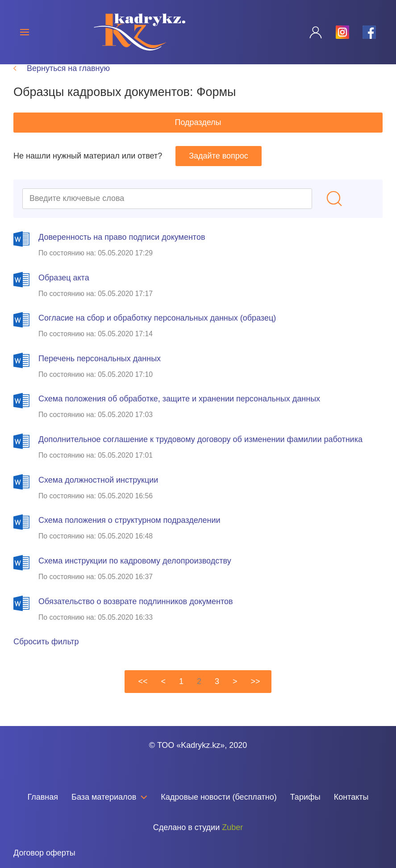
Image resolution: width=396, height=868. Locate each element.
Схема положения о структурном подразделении (129, 535)
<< (143, 697)
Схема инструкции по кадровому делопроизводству (135, 576)
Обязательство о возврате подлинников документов (136, 617)
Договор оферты (44, 853)
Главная (43, 797)
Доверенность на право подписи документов (122, 252)
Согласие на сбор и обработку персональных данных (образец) (157, 333)
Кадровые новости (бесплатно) (219, 797)
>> (256, 697)
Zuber (232, 827)
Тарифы (305, 797)
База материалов (109, 797)
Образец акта (64, 293)
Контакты (351, 797)
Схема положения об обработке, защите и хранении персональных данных (179, 414)
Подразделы (198, 138)
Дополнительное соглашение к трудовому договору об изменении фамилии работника (200, 455)
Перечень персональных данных (100, 374)
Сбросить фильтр (46, 657)
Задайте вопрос (219, 171)
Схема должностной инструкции (98, 495)
